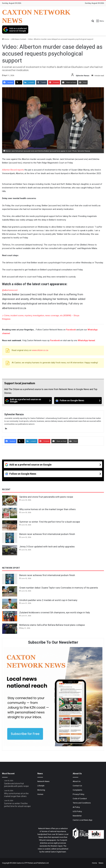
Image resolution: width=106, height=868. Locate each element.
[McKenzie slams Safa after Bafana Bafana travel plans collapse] (10, 629)
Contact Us (77, 786)
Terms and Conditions (82, 803)
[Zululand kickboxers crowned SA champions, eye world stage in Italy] (10, 616)
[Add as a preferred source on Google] (15, 30)
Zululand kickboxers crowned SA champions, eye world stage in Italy (55, 612)
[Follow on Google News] (78, 401)
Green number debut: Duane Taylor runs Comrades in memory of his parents (59, 588)
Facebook (71, 330)
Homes (40, 794)
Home (6, 39)
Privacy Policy (78, 794)
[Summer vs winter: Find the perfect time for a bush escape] (10, 525)
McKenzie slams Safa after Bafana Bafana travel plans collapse (52, 625)
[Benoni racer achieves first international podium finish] (10, 538)
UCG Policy (77, 811)
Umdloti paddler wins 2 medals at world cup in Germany (48, 600)
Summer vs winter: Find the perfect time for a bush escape (50, 522)
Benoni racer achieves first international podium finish (47, 534)
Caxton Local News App (83, 820)
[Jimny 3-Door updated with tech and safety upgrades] (10, 550)
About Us (77, 781)
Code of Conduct (80, 798)
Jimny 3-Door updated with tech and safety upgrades (47, 547)
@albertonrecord (10, 290)
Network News (43, 781)
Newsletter (77, 816)
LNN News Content (19, 39)
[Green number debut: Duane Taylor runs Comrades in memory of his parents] (10, 591)
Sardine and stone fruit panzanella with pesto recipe (46, 497)
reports (13, 170)
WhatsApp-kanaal (86, 340)
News (101, 863)
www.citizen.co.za (40, 350)
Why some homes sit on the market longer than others (47, 509)
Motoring (41, 790)
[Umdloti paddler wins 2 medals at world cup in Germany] (10, 604)
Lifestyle (41, 786)
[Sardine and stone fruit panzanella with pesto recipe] (10, 501)
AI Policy (76, 807)
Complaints (77, 790)
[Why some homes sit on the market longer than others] (10, 513)
